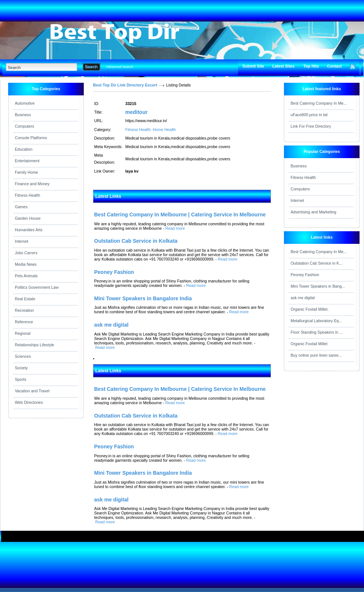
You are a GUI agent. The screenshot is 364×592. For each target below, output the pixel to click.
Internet (21, 241)
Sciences (23, 356)
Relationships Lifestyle (34, 345)
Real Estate (25, 299)
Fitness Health (27, 195)
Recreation (24, 310)
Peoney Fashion (305, 275)
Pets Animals (26, 276)
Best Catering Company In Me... (319, 103)
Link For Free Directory (311, 126)
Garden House (28, 218)
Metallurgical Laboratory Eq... (316, 321)
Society (21, 368)
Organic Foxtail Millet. (310, 309)
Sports (21, 379)
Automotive (25, 103)
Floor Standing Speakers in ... (317, 332)
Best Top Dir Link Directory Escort (125, 85)
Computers (24, 126)
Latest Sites (284, 66)
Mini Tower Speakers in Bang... (318, 286)
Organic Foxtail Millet (309, 344)
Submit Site (253, 66)
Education (24, 149)
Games (21, 207)
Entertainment (27, 161)
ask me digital (303, 298)
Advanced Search (120, 67)
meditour (136, 112)
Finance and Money (32, 184)
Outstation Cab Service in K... (317, 263)
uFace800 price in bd (309, 115)
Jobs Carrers (26, 253)
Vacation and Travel (32, 391)
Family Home (27, 172)
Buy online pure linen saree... (316, 355)
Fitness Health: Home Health (150, 130)
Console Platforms (31, 138)
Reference (24, 322)
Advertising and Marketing (313, 212)
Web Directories (29, 402)
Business (23, 115)
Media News (26, 264)
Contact (334, 66)
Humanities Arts (29, 230)
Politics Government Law (37, 287)
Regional (23, 333)
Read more (175, 228)
